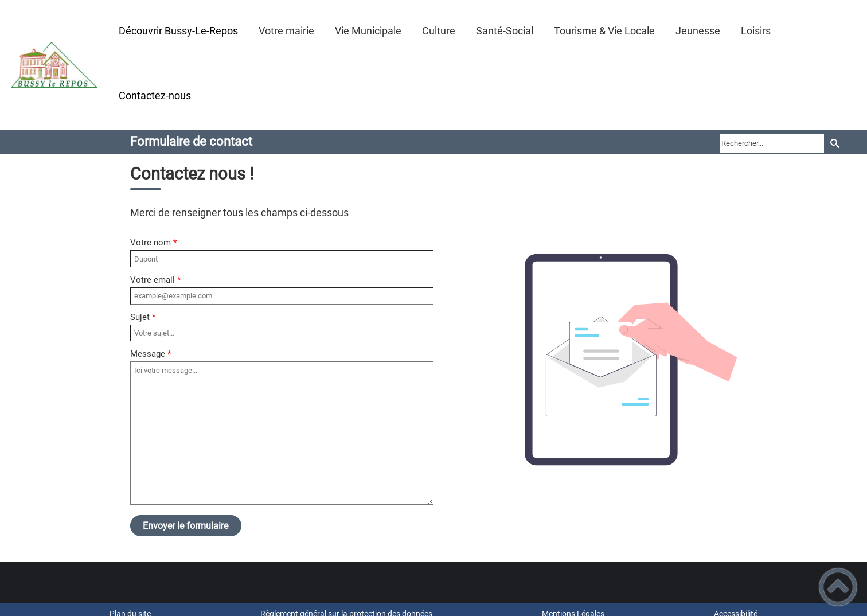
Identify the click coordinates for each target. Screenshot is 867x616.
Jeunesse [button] (698, 31)
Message (148, 354)
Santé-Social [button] (505, 31)
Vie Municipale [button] (368, 31)
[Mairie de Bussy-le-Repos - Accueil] (54, 65)
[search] (772, 143)
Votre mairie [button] (286, 31)
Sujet (140, 317)
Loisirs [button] (756, 31)
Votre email (153, 280)
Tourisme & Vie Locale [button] (604, 31)
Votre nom (151, 243)
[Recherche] (835, 143)
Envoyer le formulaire (185, 526)
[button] (838, 587)
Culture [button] (439, 31)
